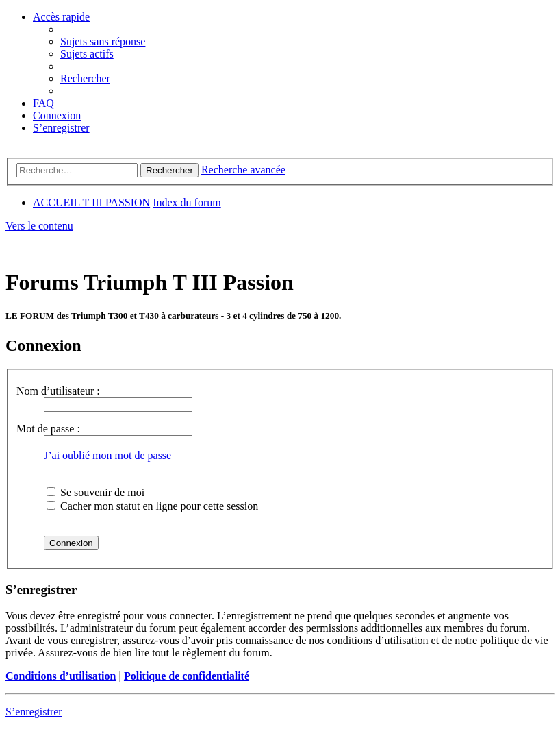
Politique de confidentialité (187, 676)
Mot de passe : (48, 429)
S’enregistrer (34, 712)
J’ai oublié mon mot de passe (107, 455)
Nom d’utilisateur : (58, 391)
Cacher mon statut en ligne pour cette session (152, 506)
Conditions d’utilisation (61, 676)
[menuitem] (103, 41)
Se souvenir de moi (96, 492)
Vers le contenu (39, 226)
